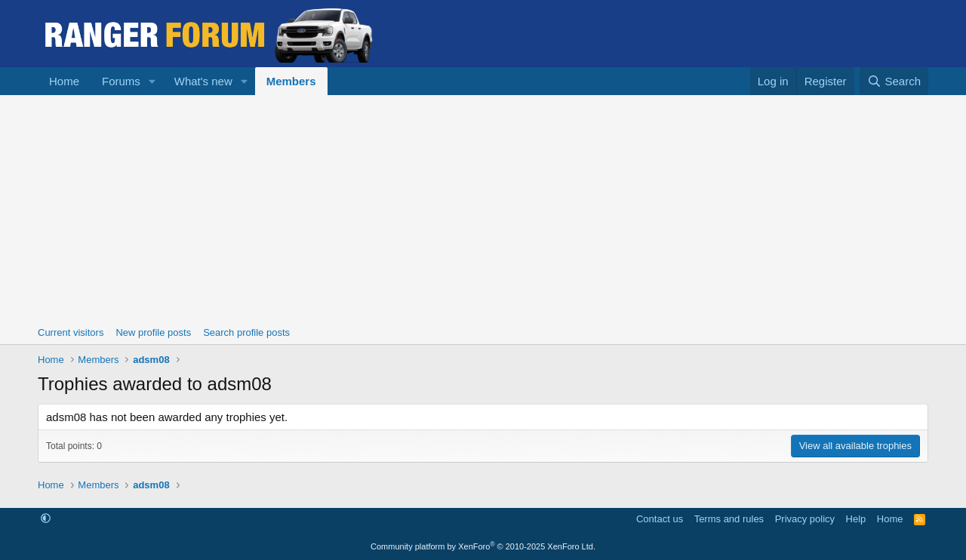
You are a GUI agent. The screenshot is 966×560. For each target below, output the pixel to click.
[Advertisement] (483, 208)
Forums (121, 81)
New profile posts (153, 332)
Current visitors (71, 332)
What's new (203, 81)
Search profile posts (246, 332)
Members (291, 81)
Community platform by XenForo (483, 546)
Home (64, 81)
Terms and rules (729, 519)
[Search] (894, 81)
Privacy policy (805, 519)
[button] (152, 81)
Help (856, 519)
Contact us (660, 519)
